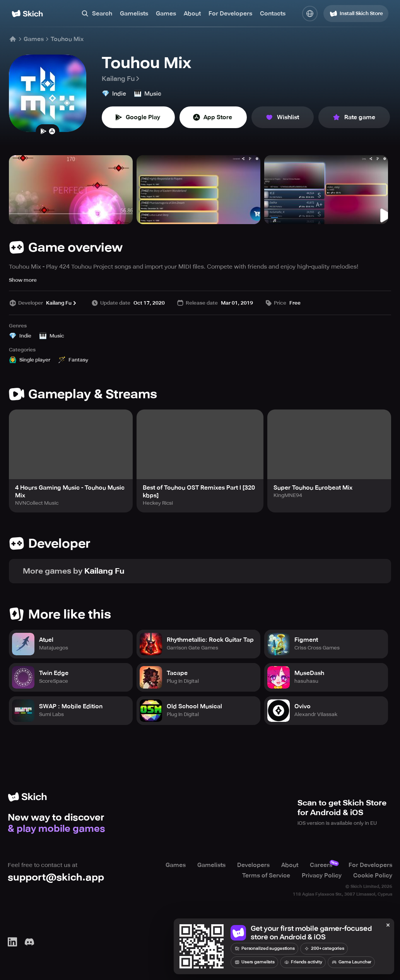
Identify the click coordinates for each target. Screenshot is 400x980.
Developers (253, 865)
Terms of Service (266, 875)
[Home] (27, 14)
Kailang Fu (121, 79)
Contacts (273, 14)
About (192, 14)
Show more (23, 280)
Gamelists (134, 14)
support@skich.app (56, 877)
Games (166, 14)
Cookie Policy (373, 875)
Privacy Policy (322, 875)
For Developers (230, 14)
